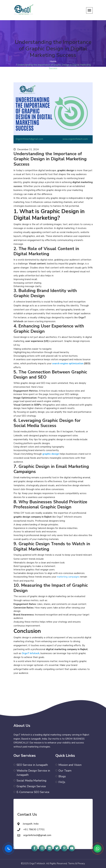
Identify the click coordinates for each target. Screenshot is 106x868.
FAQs (62, 782)
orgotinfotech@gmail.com (37, 835)
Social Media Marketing (32, 781)
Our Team (65, 771)
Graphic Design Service (31, 786)
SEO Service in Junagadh (32, 765)
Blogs (62, 776)
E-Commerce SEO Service (33, 792)
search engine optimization (68, 363)
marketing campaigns (68, 577)
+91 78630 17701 (34, 829)
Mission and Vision (70, 765)
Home (53, 61)
